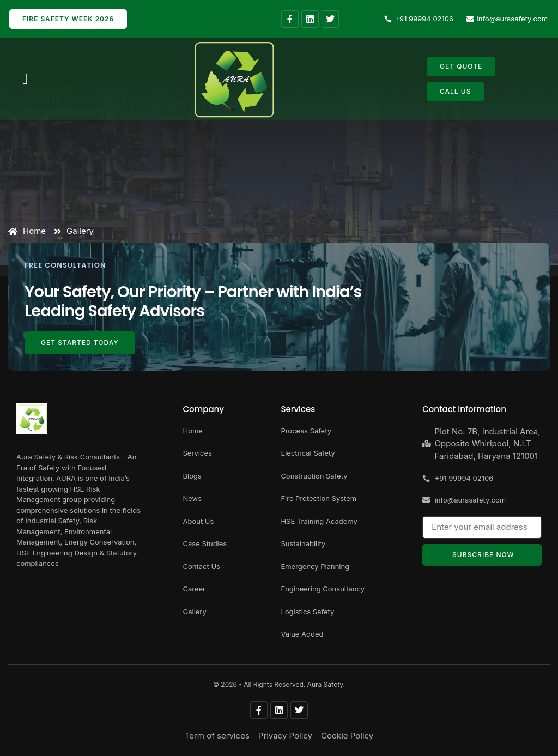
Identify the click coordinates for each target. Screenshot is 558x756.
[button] (25, 79)
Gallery (74, 231)
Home (27, 231)
